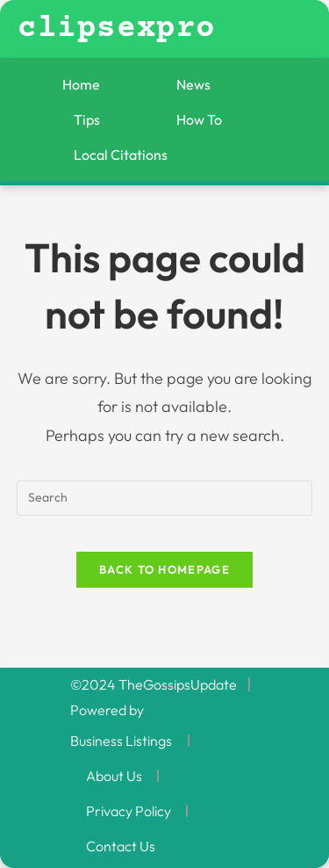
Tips (87, 119)
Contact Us (121, 846)
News (193, 84)
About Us (114, 776)
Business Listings (121, 741)
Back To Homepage (164, 569)
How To (199, 119)
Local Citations (121, 155)
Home (81, 84)
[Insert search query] (165, 498)
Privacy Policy (129, 811)
